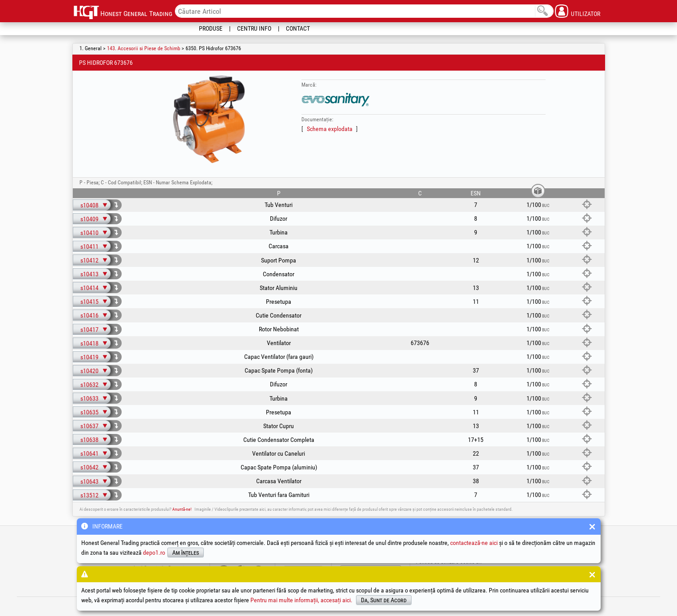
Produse (211, 28)
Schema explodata (330, 129)
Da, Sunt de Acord (384, 600)
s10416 (89, 315)
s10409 (89, 219)
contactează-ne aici (474, 543)
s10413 (89, 274)
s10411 (89, 246)
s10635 (89, 412)
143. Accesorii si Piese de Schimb (144, 48)
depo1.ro (154, 552)
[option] (209, 119)
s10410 (89, 233)
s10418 (89, 343)
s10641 (89, 453)
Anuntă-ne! (182, 509)
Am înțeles (186, 552)
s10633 (89, 398)
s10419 (89, 357)
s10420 (89, 371)
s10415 (89, 302)
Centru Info (254, 28)
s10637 (89, 426)
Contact (298, 28)
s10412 (89, 260)
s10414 (89, 288)
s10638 (89, 440)
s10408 (89, 205)
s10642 (89, 467)
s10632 (89, 385)
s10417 (89, 330)
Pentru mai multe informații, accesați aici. (301, 600)
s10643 (89, 481)
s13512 (89, 495)
